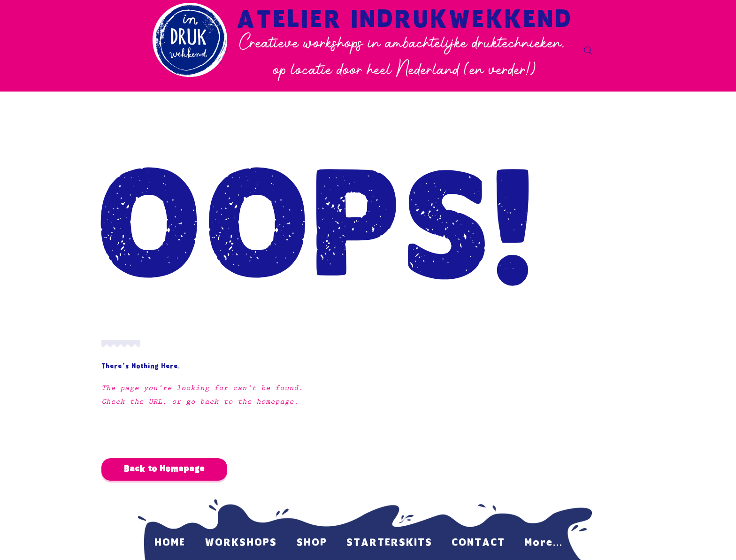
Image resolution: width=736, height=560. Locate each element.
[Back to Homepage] (164, 469)
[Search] (588, 51)
